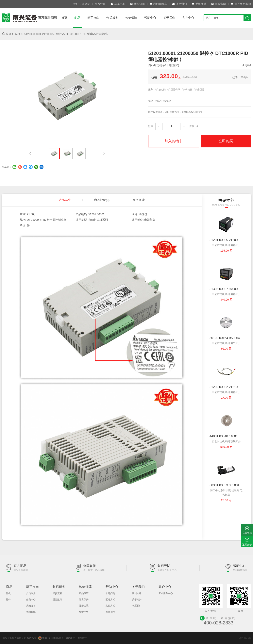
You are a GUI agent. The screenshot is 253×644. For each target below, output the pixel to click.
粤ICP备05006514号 (51, 638)
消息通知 (179, 4)
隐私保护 (84, 600)
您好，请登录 (82, 4)
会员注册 (31, 593)
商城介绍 (137, 593)
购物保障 (131, 18)
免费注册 (100, 4)
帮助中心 (150, 18)
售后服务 (112, 18)
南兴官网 (219, 4)
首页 (64, 18)
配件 (18, 34)
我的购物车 (158, 4)
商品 (77, 18)
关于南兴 (137, 600)
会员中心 (118, 4)
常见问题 (110, 593)
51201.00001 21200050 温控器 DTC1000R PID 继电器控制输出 (66, 34)
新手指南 (93, 18)
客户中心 (188, 18)
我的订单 (137, 4)
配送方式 (110, 600)
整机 (8, 593)
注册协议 (84, 606)
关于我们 (169, 18)
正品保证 (84, 593)
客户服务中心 (166, 593)
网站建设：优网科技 (76, 638)
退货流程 (57, 593)
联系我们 (137, 606)
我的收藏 (31, 612)
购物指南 (110, 612)
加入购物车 (174, 141)
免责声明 (84, 612)
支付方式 (110, 606)
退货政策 (57, 600)
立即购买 (226, 141)
